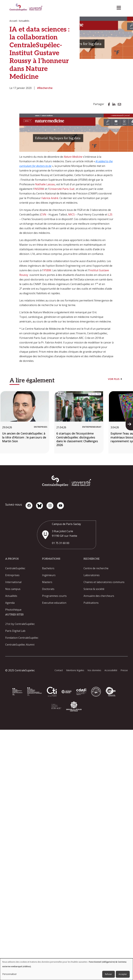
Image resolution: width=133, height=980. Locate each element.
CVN (43, 214)
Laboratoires (92, 575)
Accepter (123, 974)
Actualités (24, 21)
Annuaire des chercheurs (99, 596)
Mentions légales (75, 670)
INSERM (39, 189)
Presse (124, 670)
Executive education (54, 603)
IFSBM (47, 270)
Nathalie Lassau (45, 184)
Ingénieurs (49, 575)
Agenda (10, 603)
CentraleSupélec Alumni (20, 645)
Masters (47, 582)
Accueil (13, 21)
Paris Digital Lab (15, 631)
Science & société (94, 589)
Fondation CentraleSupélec (22, 638)
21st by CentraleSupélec (20, 624)
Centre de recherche (96, 568)
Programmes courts (54, 596)
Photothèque (13, 610)
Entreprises (12, 575)
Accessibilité (111, 670)
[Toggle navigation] (120, 7)
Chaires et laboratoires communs (104, 582)
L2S (110, 214)
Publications (91, 603)
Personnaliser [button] (9, 974)
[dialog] (66, 969)
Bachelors (48, 568)
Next (130, 424)
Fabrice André (50, 198)
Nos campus (13, 589)
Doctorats (48, 589)
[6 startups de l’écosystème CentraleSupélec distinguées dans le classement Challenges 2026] (79, 422)
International (13, 582)
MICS (71, 214)
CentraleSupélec (15, 568)
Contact (59, 670)
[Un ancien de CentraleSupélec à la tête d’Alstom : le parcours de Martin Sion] (25, 422)
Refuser (109, 974)
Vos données (94, 670)
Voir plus (114, 379)
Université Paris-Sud (62, 189)
